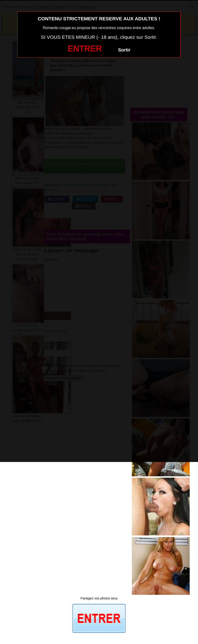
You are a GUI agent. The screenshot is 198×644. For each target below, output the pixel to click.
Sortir (124, 50)
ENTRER (85, 49)
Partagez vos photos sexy (99, 598)
